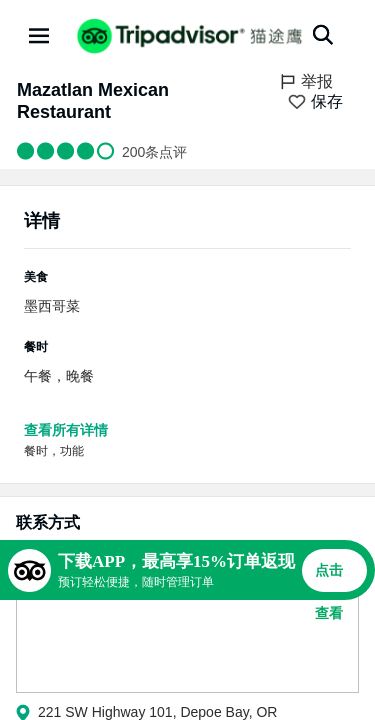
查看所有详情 (66, 430)
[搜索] (323, 35)
